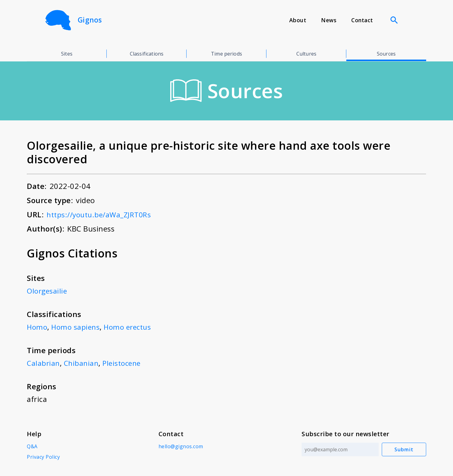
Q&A (32, 446)
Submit (404, 449)
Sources (386, 54)
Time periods (226, 54)
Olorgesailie (48, 291)
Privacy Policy (43, 457)
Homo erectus (131, 327)
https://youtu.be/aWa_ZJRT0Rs (102, 214)
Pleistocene (125, 363)
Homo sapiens (77, 327)
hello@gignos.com (180, 446)
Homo (37, 327)
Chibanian (83, 363)
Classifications (147, 54)
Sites (67, 54)
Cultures (306, 54)
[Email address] (340, 449)
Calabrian (44, 363)
